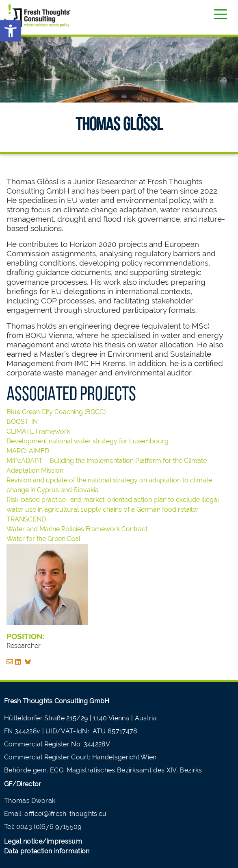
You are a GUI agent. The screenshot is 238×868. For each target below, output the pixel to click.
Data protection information (47, 851)
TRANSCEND (27, 519)
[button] (11, 31)
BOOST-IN (22, 422)
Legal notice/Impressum (43, 841)
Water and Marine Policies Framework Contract (77, 529)
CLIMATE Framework (38, 431)
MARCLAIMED (28, 451)
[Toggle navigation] (221, 14)
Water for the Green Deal (43, 539)
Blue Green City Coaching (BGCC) (56, 412)
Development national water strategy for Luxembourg (88, 441)
